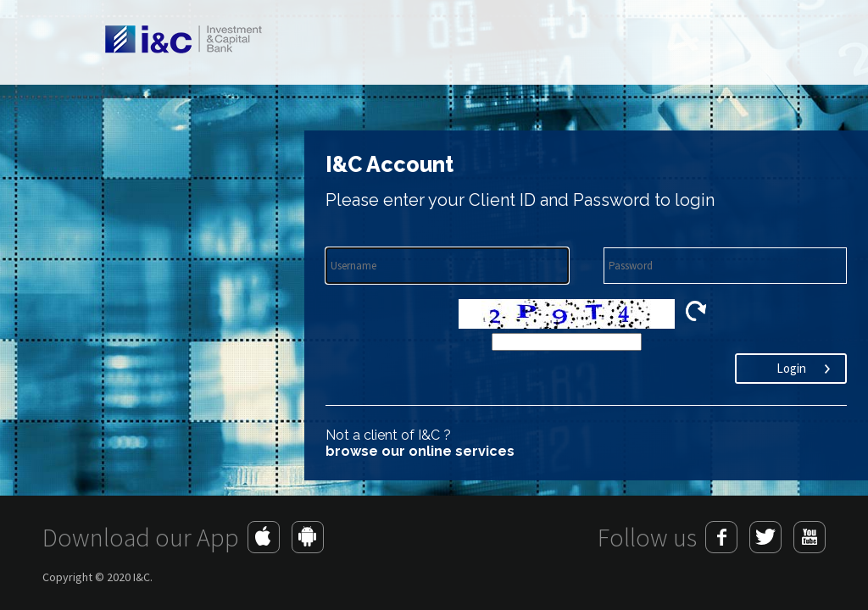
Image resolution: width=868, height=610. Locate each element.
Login (791, 368)
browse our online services (420, 451)
